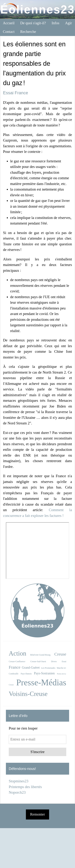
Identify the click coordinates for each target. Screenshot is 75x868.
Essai (8, 93)
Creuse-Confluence (17, 661)
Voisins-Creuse (28, 694)
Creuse (60, 654)
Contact (9, 32)
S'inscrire (37, 752)
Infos (55, 23)
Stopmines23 (19, 781)
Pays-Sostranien (44, 673)
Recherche (28, 32)
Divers (54, 661)
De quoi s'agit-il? (33, 23)
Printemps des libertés (25, 787)
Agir (68, 23)
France (21, 93)
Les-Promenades (48, 668)
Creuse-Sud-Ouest (38, 661)
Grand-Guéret (31, 668)
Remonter (38, 814)
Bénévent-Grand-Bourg (40, 655)
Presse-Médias (41, 682)
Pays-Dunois (26, 674)
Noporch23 (17, 792)
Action (17, 653)
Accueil (9, 23)
